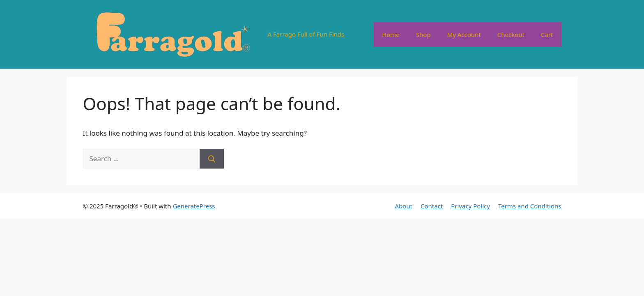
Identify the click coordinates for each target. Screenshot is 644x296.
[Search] (212, 159)
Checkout (511, 35)
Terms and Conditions (530, 206)
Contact (432, 206)
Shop (423, 35)
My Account (464, 35)
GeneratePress (194, 206)
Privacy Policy (470, 206)
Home (391, 35)
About (404, 206)
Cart (547, 35)
